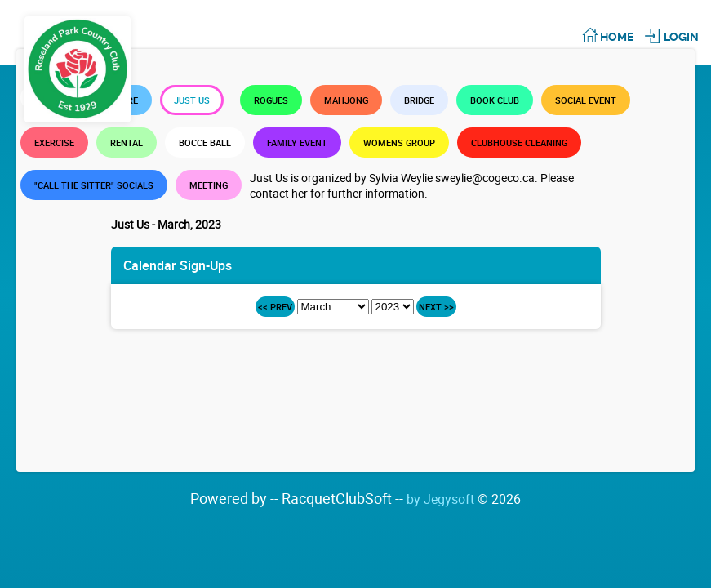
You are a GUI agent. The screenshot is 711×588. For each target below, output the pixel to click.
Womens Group (399, 143)
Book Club (495, 100)
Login (681, 37)
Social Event (586, 100)
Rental (127, 143)
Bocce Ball (205, 143)
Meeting (209, 185)
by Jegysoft (464, 499)
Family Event (297, 143)
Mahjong (346, 100)
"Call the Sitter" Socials (94, 185)
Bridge (419, 100)
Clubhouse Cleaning (519, 143)
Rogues (271, 100)
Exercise (54, 143)
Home (617, 37)
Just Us (192, 100)
